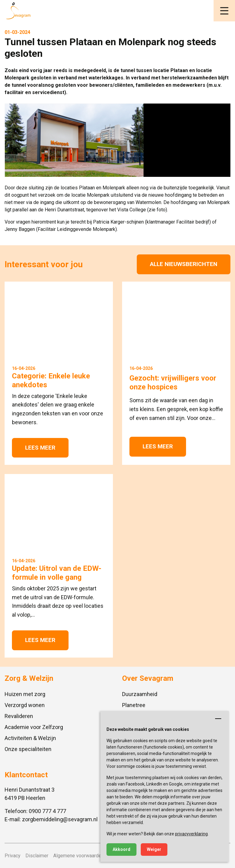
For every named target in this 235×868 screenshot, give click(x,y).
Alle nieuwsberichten (184, 264)
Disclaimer (37, 856)
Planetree (134, 705)
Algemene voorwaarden (78, 856)
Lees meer (40, 448)
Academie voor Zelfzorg (34, 727)
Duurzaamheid (140, 694)
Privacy (13, 856)
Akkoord (121, 849)
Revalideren (19, 716)
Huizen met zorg (25, 694)
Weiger (154, 849)
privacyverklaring (191, 834)
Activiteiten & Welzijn (30, 738)
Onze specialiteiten (28, 749)
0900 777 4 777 (47, 811)
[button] (224, 11)
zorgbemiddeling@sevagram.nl (60, 819)
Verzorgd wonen (25, 705)
